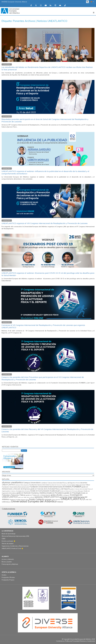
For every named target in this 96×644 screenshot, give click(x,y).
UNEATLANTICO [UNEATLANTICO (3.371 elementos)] (73, 499)
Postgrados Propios (8, 580)
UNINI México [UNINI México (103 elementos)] (6, 502)
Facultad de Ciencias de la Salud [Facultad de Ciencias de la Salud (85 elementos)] (39, 485)
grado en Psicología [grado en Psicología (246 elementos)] (72, 493)
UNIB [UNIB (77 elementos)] (87, 500)
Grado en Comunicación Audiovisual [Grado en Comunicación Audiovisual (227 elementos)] (45, 491)
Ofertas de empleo (8, 544)
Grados (4, 575)
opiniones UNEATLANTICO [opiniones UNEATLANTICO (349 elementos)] (47, 497)
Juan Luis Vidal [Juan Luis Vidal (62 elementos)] (22, 497)
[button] (92, 2)
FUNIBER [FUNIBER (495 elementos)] (77, 487)
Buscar (24, 451)
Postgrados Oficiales (8, 577)
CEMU (4, 539)
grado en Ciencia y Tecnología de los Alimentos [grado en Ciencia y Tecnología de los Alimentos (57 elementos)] (18, 491)
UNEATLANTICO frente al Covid (11, 548)
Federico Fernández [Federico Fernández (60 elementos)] (80, 485)
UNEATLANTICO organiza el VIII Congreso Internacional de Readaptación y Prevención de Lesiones (45, 223)
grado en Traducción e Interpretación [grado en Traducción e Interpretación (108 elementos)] (38, 495)
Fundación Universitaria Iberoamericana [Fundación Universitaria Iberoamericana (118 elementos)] (16, 487)
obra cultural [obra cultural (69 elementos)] (30, 497)
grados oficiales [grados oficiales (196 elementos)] (57, 495)
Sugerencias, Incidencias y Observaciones (15, 546)
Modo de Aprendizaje (9, 534)
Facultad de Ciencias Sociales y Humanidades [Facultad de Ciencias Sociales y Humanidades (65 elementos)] (62, 485)
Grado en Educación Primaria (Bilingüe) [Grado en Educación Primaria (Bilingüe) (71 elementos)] (72, 491)
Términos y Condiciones (87, 641)
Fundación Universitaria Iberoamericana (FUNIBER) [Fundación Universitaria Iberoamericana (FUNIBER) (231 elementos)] (51, 487)
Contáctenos (60, 641)
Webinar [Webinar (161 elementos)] (60, 502)
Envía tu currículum (7, 541)
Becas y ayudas (7, 562)
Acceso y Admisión (8, 559)
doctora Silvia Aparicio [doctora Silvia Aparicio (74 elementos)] (22, 485)
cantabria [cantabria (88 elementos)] (44, 483)
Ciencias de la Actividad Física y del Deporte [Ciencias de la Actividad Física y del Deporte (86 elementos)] (61, 483)
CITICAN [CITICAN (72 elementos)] (77, 483)
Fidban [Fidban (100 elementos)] (88, 485)
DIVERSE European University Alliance (14, 2)
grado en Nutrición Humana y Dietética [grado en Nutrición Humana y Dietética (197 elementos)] (32, 493)
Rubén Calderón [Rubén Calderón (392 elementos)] (37, 499)
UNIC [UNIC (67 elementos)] (90, 500)
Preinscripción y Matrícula (10, 564)
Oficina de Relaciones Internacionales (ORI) (15, 536)
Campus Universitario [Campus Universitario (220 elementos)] (32, 483)
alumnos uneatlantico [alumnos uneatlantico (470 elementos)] (12, 482)
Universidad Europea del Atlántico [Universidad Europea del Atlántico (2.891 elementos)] (34, 501)
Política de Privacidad (72, 641)
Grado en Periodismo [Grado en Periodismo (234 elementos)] (55, 493)
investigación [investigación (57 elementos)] (66, 495)
